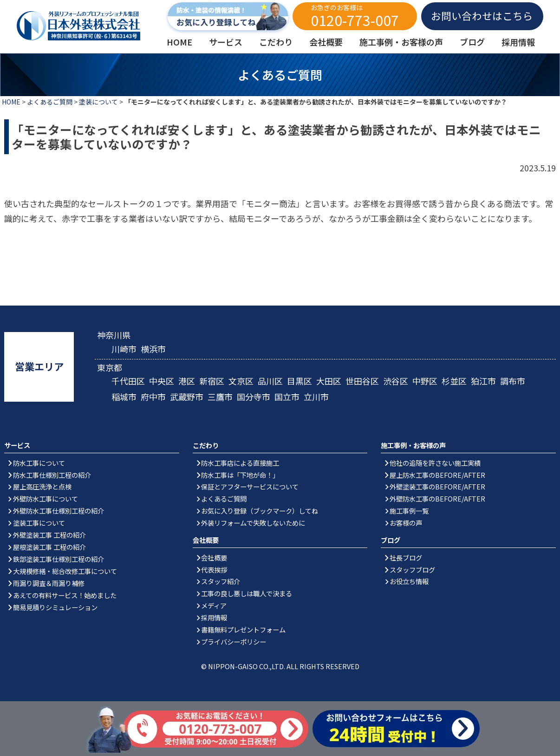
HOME (11, 102)
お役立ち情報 (409, 581)
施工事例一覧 (409, 511)
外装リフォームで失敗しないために (253, 523)
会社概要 (214, 557)
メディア (214, 605)
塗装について (98, 102)
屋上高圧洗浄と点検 (42, 486)
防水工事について (39, 463)
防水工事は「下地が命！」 (240, 475)
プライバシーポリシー (234, 642)
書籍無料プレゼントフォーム (243, 629)
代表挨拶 (214, 570)
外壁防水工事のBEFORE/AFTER (437, 499)
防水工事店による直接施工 (240, 463)
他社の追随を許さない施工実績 (435, 463)
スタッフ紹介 (221, 581)
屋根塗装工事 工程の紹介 (49, 547)
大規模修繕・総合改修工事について (65, 571)
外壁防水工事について (46, 499)
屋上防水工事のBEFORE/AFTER (437, 475)
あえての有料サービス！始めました (65, 595)
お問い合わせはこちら (482, 16)
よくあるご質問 (50, 102)
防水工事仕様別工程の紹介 (52, 475)
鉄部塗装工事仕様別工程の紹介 (59, 559)
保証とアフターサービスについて (250, 486)
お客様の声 (406, 523)
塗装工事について (39, 523)
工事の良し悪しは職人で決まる (247, 593)
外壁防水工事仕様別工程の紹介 (59, 511)
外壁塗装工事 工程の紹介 (49, 535)
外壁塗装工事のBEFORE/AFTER (437, 486)
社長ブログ (406, 557)
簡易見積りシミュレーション (55, 607)
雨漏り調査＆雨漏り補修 (49, 583)
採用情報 (214, 617)
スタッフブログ (412, 570)
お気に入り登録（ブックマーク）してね (260, 511)
